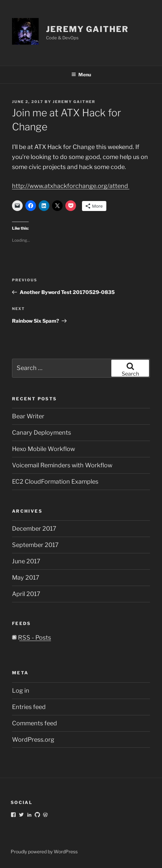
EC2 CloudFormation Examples (55, 481)
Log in (21, 690)
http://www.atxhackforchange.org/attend (71, 186)
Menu (81, 74)
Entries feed (29, 707)
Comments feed (34, 723)
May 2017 (26, 577)
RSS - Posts (31, 637)
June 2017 (26, 561)
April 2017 (26, 594)
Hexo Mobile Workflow (43, 449)
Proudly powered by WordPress (44, 851)
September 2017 (35, 545)
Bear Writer (28, 416)
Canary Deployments (41, 432)
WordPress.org (33, 739)
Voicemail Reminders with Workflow (62, 465)
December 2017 (34, 528)
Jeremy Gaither (87, 29)
